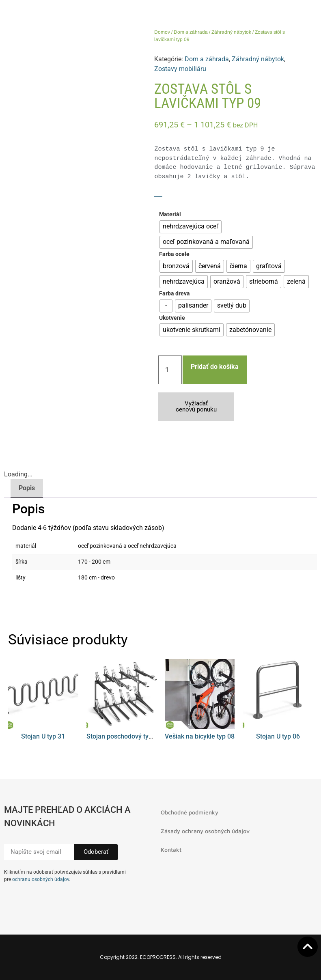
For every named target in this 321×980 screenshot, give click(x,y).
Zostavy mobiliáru (180, 69)
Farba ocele (174, 254)
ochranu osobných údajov (41, 879)
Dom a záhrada (191, 32)
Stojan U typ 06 (278, 736)
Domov (162, 32)
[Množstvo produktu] (170, 370)
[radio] (191, 227)
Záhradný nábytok (231, 32)
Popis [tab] (27, 488)
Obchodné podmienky (190, 812)
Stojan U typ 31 (43, 736)
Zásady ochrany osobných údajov (205, 831)
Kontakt (171, 850)
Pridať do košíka (215, 367)
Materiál (170, 215)
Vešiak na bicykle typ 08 (200, 736)
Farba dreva (175, 294)
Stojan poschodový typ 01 (124, 736)
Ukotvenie (172, 318)
